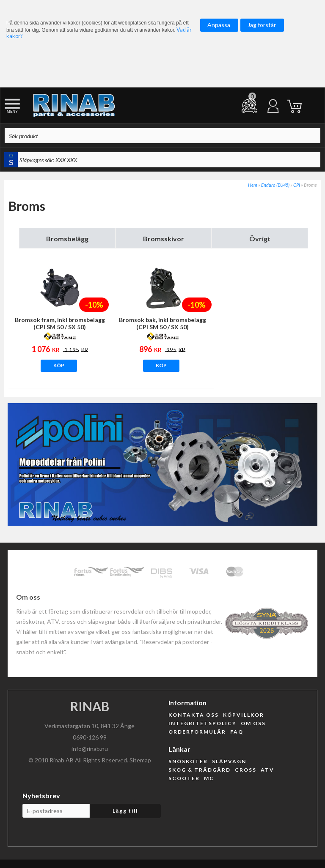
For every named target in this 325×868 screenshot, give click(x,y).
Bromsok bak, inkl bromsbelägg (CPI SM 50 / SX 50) (162, 323)
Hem (253, 185)
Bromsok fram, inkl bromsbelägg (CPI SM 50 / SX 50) (60, 323)
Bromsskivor (164, 239)
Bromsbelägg (67, 239)
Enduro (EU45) (275, 185)
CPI (297, 185)
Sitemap (140, 760)
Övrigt (260, 239)
